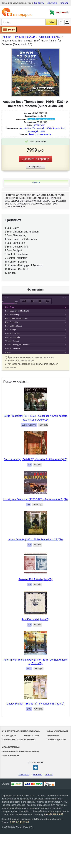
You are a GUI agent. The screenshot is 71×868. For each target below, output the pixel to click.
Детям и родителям (56, 740)
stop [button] (40, 301)
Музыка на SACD (32, 731)
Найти (51, 22)
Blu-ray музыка (32, 735)
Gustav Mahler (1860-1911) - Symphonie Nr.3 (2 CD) (35, 704)
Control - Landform (13, 333)
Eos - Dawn (10, 307)
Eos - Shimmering (12, 315)
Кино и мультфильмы (57, 731)
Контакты (39, 3)
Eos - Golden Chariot (13, 326)
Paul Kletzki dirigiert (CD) (35, 619)
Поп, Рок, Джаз (9, 735)
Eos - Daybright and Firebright (17, 311)
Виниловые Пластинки (13, 731)
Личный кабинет (67, 22)
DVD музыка (30, 740)
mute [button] (3, 302)
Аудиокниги (53, 735)
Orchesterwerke (44, 134)
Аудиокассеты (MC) (11, 747)
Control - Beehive (12, 341)
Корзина (63, 12)
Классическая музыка (12, 740)
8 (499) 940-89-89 (54, 814)
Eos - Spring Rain (12, 322)
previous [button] (24, 301)
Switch (8, 352)
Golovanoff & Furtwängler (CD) (35, 579)
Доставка (52, 3)
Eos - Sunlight (11, 330)
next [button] (48, 301)
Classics (32, 134)
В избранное (35, 167)
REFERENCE (39, 125)
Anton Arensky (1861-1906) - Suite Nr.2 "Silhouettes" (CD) (35, 459)
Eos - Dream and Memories (16, 318)
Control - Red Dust (13, 348)
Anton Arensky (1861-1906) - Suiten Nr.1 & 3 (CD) (35, 540)
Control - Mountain (13, 337)
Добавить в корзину (35, 159)
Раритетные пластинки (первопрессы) (20, 751)
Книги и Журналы (10, 756)
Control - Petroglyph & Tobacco (17, 345)
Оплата (64, 3)
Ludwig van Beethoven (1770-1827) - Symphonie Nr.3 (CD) (35, 499)
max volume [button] (17, 302)
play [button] (35, 273)
